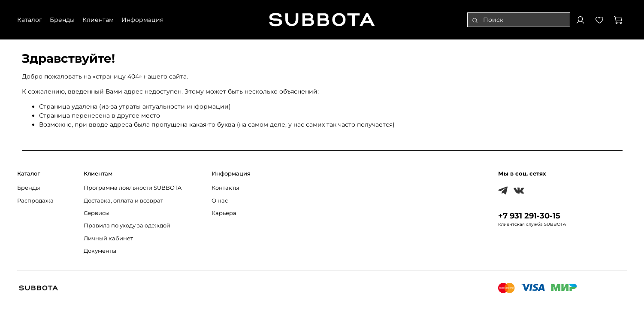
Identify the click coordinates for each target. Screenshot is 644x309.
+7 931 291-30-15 (529, 216)
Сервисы (97, 213)
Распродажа (35, 201)
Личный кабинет (108, 238)
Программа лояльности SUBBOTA (133, 188)
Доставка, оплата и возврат (123, 201)
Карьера (224, 213)
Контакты (225, 188)
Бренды (29, 188)
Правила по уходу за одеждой (127, 226)
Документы (100, 251)
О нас (220, 201)
